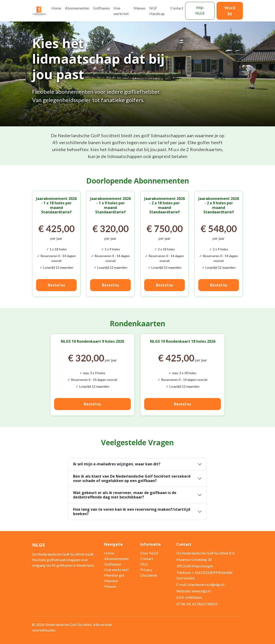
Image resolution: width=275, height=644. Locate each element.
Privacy (146, 570)
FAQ (144, 564)
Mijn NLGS (200, 10)
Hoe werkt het (121, 11)
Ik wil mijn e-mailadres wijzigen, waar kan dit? (117, 464)
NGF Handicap (157, 11)
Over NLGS (149, 553)
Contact (177, 8)
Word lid (230, 11)
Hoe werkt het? (116, 570)
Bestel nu (56, 285)
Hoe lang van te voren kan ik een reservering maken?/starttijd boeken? (132, 512)
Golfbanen (101, 8)
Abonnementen (77, 8)
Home (56, 8)
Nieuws (140, 8)
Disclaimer (149, 575)
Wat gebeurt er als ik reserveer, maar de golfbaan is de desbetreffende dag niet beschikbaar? (125, 495)
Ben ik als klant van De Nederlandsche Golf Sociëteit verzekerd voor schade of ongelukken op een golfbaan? (132, 478)
